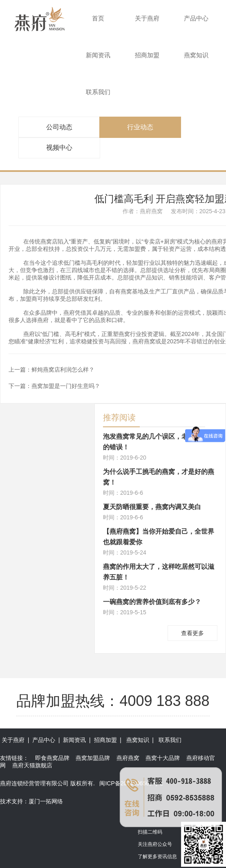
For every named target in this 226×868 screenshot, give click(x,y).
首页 (98, 18)
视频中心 (59, 148)
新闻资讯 (98, 55)
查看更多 (192, 633)
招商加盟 (147, 55)
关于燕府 (147, 18)
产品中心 (196, 18)
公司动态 (59, 127)
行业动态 (140, 127)
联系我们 (98, 92)
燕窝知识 (196, 55)
